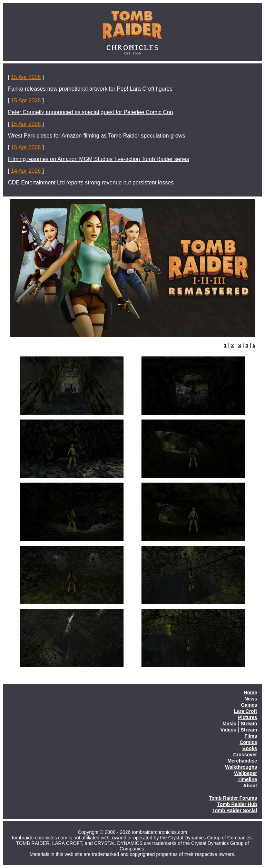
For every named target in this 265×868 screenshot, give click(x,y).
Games (249, 705)
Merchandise (242, 761)
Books (250, 748)
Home (250, 693)
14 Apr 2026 (26, 171)
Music (229, 724)
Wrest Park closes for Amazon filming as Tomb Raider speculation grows (96, 136)
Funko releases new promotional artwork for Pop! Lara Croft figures (90, 89)
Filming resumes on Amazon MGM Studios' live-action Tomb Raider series (99, 159)
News (251, 699)
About (250, 786)
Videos (228, 730)
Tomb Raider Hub (237, 804)
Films (251, 736)
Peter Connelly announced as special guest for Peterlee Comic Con (91, 112)
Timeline (247, 779)
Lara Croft (246, 711)
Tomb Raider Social (235, 810)
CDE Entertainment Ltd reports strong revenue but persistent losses (91, 183)
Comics (248, 742)
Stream (249, 724)
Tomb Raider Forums (233, 798)
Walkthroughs (241, 767)
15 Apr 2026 (26, 77)
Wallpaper (246, 773)
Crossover (245, 755)
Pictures (248, 717)
